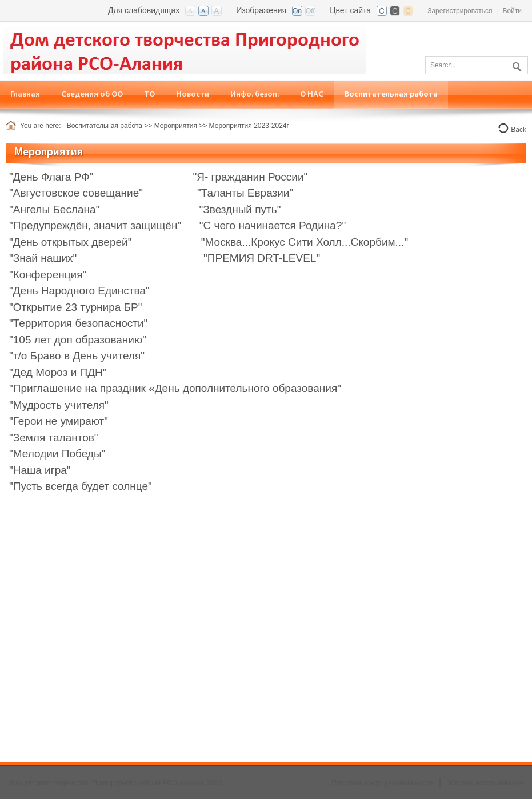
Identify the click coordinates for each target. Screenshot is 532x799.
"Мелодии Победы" (57, 454)
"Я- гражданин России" (251, 177)
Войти (512, 11)
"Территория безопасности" (78, 323)
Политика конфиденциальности (382, 783)
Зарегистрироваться (460, 11)
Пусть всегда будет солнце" (83, 486)
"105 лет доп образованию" (78, 340)
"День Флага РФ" (51, 177)
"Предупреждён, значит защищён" (95, 225)
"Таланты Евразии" (244, 193)
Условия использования (485, 783)
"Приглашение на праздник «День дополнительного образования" (175, 388)
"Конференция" (48, 275)
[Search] (477, 65)
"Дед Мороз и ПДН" (58, 372)
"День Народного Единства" (79, 291)
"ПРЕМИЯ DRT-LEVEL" (262, 258)
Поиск (515, 65)
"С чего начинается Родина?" (273, 225)
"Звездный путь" (240, 209)
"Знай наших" (43, 258)
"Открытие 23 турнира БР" (76, 307)
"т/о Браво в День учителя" (77, 356)
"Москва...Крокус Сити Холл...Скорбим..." (305, 242)
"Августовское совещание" (76, 193)
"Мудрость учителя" (59, 405)
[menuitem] (92, 95)
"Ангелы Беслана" (54, 209)
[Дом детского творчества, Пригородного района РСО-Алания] (185, 50)
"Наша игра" (40, 470)
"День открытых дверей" (70, 242)
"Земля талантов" (54, 438)
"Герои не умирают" (59, 421)
